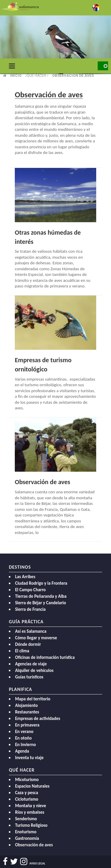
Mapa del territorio (33, 699)
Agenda (22, 751)
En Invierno (25, 745)
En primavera (27, 725)
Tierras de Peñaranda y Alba (41, 596)
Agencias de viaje (31, 664)
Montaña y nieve (31, 806)
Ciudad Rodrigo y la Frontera (41, 583)
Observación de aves (42, 482)
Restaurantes (27, 712)
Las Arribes (25, 577)
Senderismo (26, 819)
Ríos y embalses (30, 812)
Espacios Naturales (32, 786)
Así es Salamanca (31, 631)
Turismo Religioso (31, 825)
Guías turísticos (29, 677)
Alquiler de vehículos (34, 670)
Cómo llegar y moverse (36, 638)
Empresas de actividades (38, 718)
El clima (22, 651)
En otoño (23, 738)
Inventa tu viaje (29, 758)
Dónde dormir (28, 644)
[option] (55, 44)
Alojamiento (26, 705)
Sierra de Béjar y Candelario (41, 603)
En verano (24, 732)
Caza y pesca (27, 793)
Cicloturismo (27, 799)
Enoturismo (26, 832)
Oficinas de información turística (45, 657)
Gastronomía (27, 838)
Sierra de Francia (30, 609)
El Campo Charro (30, 590)
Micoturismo (27, 780)
